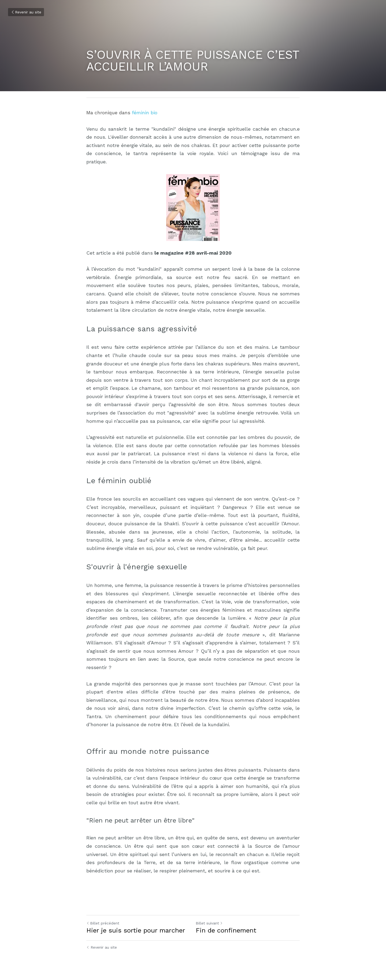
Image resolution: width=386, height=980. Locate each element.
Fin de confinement (226, 930)
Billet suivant (209, 923)
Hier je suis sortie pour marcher (136, 930)
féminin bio (145, 113)
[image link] (193, 208)
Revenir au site (26, 12)
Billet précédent (103, 923)
